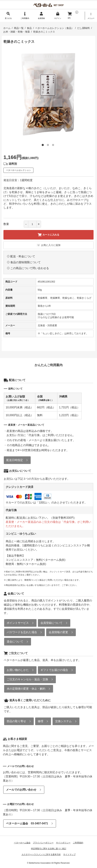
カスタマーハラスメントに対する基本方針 (41, 854)
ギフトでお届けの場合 (54, 670)
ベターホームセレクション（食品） (54, 28)
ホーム (7, 28)
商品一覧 (19, 28)
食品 (29, 28)
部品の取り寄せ (16, 721)
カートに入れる (48, 235)
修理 (40, 721)
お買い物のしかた (18, 670)
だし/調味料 (84, 28)
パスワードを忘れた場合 (22, 632)
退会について (15, 642)
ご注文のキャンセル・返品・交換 (27, 679)
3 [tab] (54, 146)
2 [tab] (49, 146)
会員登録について (52, 623)
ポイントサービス (18, 623)
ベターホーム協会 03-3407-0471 (27, 823)
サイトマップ (69, 854)
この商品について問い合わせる (30, 268)
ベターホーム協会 (22, 843)
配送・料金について (23, 256)
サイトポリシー (63, 843)
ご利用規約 (78, 843)
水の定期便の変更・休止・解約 (26, 689)
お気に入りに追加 (48, 245)
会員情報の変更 (58, 632)
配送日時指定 (15, 460)
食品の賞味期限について (25, 262)
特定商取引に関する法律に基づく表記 (49, 849)
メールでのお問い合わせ (21, 790)
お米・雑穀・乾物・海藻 (17, 32)
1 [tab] (43, 146)
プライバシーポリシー (43, 843)
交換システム (63, 721)
